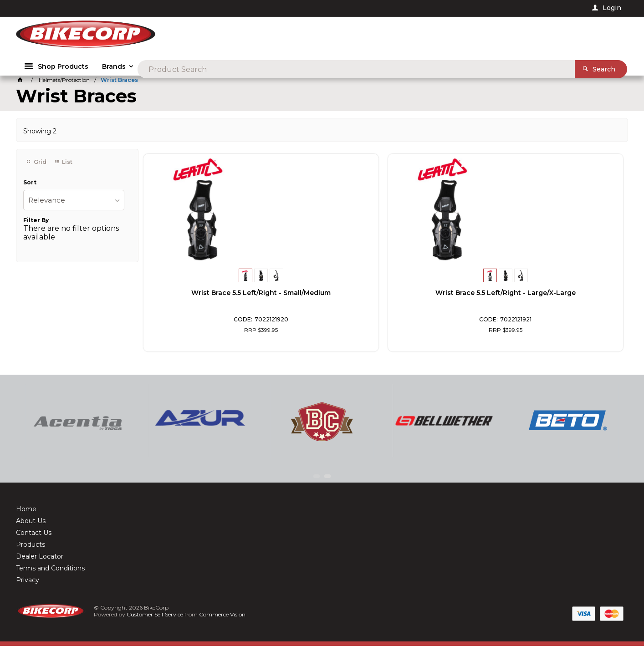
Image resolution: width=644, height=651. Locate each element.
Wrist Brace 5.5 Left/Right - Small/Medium (199, 296)
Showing (40, 136)
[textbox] (342, 36)
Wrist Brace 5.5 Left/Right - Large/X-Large (322, 296)
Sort (30, 188)
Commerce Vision (223, 619)
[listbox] (74, 205)
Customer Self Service (156, 619)
